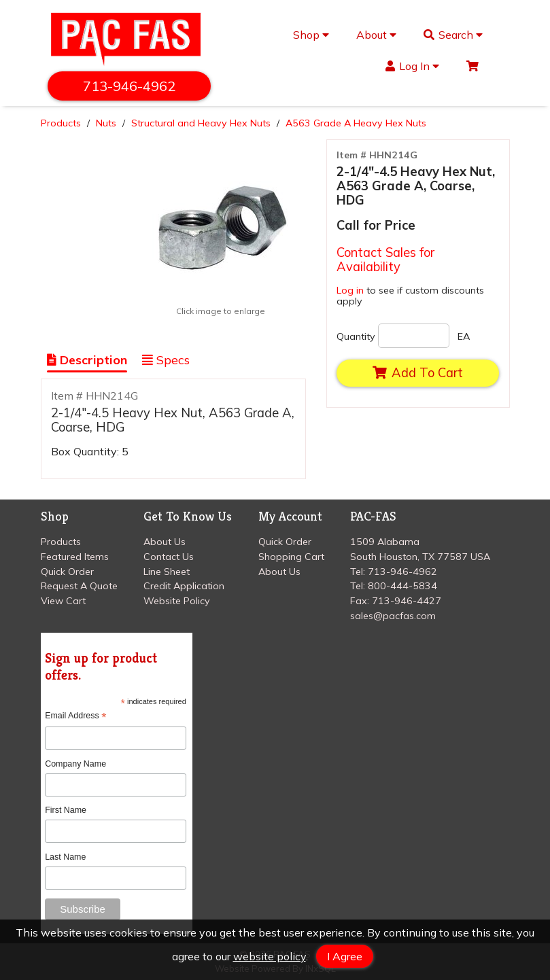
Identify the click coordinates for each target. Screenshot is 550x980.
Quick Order (67, 572)
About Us (165, 542)
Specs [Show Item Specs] (166, 360)
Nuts (106, 123)
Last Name (65, 857)
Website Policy (177, 601)
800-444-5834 (402, 586)
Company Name (75, 764)
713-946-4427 (407, 601)
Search (453, 35)
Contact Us (169, 557)
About (376, 35)
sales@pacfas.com (393, 616)
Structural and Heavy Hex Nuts (201, 123)
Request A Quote (79, 586)
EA (464, 336)
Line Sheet (167, 572)
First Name (66, 810)
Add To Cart (417, 373)
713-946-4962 (129, 86)
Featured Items (75, 557)
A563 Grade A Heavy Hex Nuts (356, 123)
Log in (350, 290)
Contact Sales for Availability (385, 260)
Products (61, 123)
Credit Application (184, 586)
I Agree (345, 956)
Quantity (356, 336)
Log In (412, 66)
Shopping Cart (291, 557)
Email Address (75, 716)
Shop (311, 35)
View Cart (63, 601)
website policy (270, 956)
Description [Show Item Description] (87, 360)
